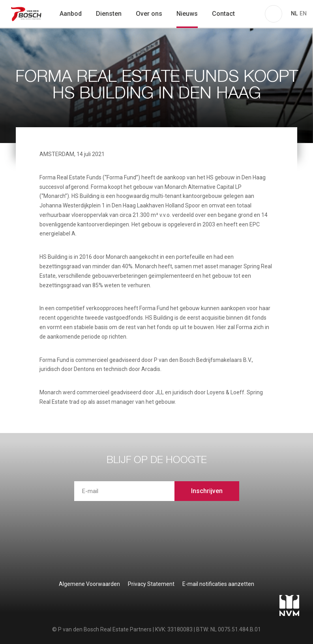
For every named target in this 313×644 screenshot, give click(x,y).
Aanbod (71, 14)
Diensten (109, 14)
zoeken (252, 14)
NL (294, 13)
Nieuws (187, 14)
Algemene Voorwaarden (89, 584)
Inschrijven (207, 491)
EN (303, 13)
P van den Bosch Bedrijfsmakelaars (27, 14)
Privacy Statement (151, 584)
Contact (223, 14)
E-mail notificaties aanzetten (218, 584)
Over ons (149, 14)
